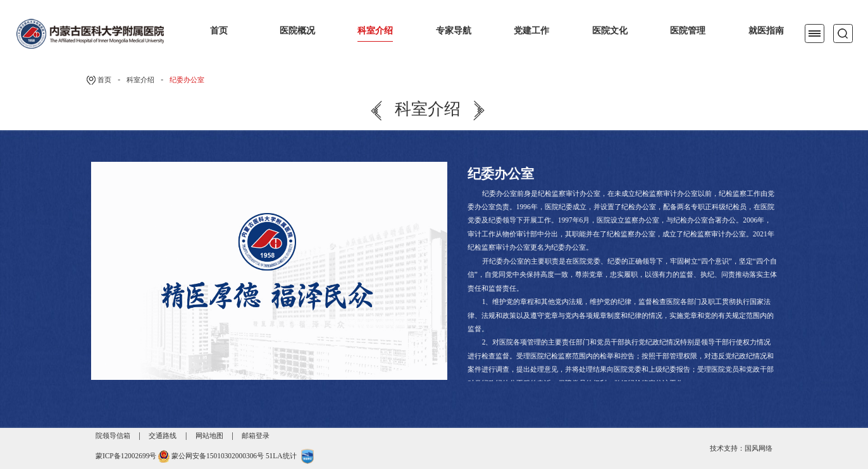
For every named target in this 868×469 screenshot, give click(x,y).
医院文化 (610, 30)
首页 (219, 30)
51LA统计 (281, 456)
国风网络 (759, 448)
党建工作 (531, 30)
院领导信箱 (113, 435)
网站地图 (209, 435)
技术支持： (727, 448)
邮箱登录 (256, 435)
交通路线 (163, 435)
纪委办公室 (187, 80)
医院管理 (688, 30)
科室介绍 (375, 30)
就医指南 (766, 30)
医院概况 (297, 30)
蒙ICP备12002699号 (126, 456)
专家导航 (454, 30)
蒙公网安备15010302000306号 (218, 456)
